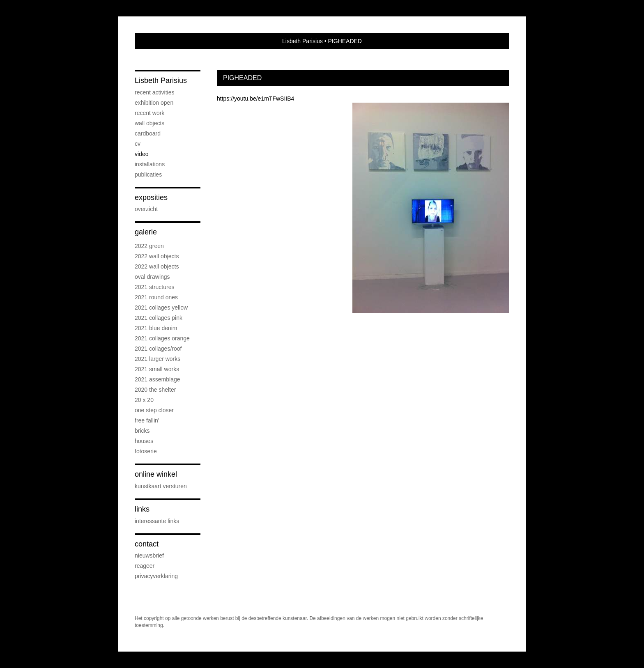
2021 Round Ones (156, 297)
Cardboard (148, 133)
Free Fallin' (147, 420)
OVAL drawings (152, 277)
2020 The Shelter (155, 390)
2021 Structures (155, 287)
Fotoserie (146, 451)
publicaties (148, 174)
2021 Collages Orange (162, 338)
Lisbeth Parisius (302, 41)
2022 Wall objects (157, 256)
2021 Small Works (157, 369)
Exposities (151, 197)
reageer (145, 566)
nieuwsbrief (149, 556)
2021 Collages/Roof (158, 349)
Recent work (149, 113)
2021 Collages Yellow (161, 308)
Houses (144, 441)
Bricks (142, 431)
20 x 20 (144, 400)
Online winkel (156, 474)
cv (138, 144)
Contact (147, 544)
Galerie (146, 232)
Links (142, 509)
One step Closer (154, 410)
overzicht (146, 209)
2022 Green (149, 246)
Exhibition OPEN (154, 103)
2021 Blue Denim (156, 328)
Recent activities (154, 92)
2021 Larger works (158, 359)
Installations (150, 164)
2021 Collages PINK (159, 318)
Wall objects (149, 123)
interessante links (157, 521)
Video (141, 154)
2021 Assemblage (158, 379)
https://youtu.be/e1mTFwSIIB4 (255, 99)
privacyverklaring (156, 576)
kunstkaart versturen (161, 486)
